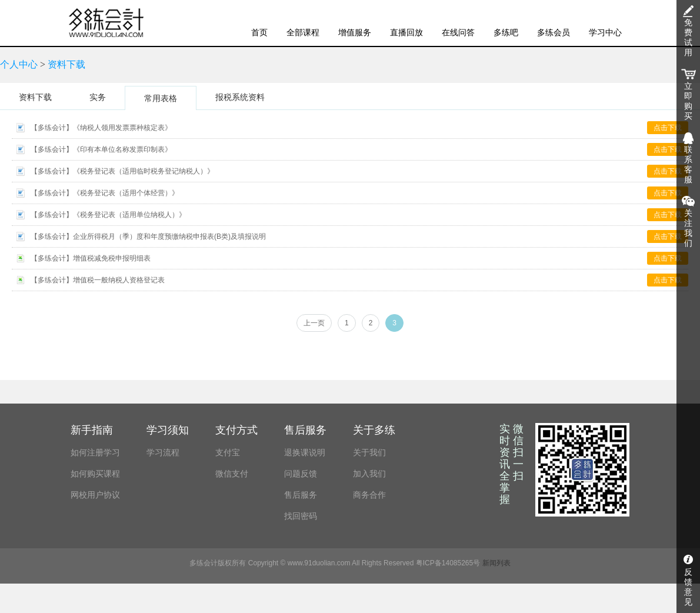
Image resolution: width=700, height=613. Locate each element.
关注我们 (688, 228)
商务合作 (369, 495)
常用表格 (161, 98)
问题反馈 (301, 474)
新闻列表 (496, 563)
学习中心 (605, 32)
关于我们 (369, 452)
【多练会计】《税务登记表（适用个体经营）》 (105, 193)
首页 (259, 32)
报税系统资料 (240, 97)
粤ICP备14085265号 (448, 563)
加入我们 (369, 474)
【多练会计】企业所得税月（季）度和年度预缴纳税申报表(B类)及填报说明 (148, 236)
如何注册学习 (95, 452)
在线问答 (458, 32)
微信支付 (232, 474)
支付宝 (228, 452)
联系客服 (688, 165)
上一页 (314, 323)
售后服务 (301, 495)
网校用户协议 (95, 495)
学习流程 (163, 452)
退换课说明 (305, 452)
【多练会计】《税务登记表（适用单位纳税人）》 (108, 215)
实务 (98, 97)
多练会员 (554, 32)
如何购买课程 (95, 474)
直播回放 (406, 32)
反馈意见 (688, 587)
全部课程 (303, 32)
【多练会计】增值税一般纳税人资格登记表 (98, 280)
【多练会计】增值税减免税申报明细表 (91, 258)
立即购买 (688, 101)
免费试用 (688, 38)
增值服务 (355, 32)
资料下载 (66, 64)
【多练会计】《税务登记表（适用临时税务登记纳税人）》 (122, 171)
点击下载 (668, 128)
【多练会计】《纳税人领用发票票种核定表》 (101, 128)
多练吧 (506, 32)
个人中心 (19, 64)
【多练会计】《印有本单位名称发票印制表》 (101, 149)
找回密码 (301, 516)
